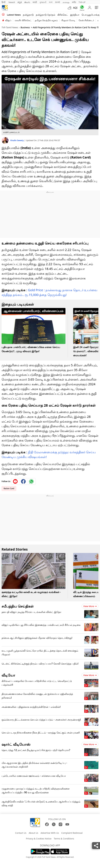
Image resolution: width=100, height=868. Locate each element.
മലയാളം (66, 2)
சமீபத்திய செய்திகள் (18, 606)
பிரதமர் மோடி (68, 20)
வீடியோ (8, 675)
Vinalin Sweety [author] (17, 140)
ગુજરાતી (43, 2)
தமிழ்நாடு (28, 15)
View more (90, 606)
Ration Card (9, 488)
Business (25, 27)
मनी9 (74, 2)
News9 (12, 2)
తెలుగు (27, 2)
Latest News (14, 15)
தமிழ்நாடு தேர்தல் (46, 15)
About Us (33, 833)
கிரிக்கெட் (63, 15)
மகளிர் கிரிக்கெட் (23, 20)
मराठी (35, 2)
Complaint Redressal (72, 833)
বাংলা (51, 2)
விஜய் (8, 20)
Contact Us (21, 833)
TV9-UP (82, 2)
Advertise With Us (50, 833)
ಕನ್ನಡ (20, 2)
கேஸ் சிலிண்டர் (86, 20)
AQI (75, 8)
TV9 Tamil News (10, 27)
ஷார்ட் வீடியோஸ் (16, 744)
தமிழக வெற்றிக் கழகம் (46, 20)
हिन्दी (4, 2)
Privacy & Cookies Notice (39, 839)
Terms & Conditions (64, 839)
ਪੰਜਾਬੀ (58, 2)
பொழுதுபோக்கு (90, 15)
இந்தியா (75, 15)
